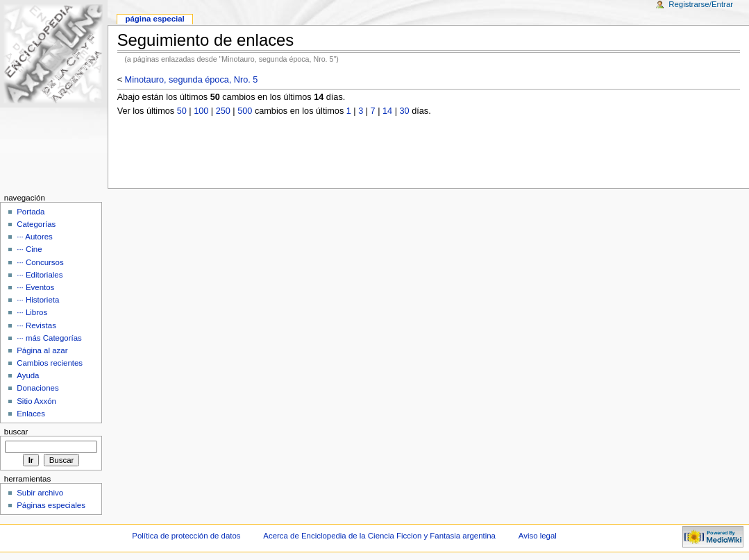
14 (387, 111)
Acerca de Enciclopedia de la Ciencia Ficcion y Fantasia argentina (379, 536)
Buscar (16, 432)
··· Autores (35, 237)
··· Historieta (38, 300)
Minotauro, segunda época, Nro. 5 (192, 80)
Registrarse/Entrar (701, 4)
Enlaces (31, 414)
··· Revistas (36, 325)
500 (245, 111)
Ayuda (28, 375)
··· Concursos (40, 262)
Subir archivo (40, 493)
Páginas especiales (51, 505)
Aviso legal (538, 536)
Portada (31, 212)
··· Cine (29, 249)
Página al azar (42, 350)
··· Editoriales (40, 275)
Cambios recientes (50, 363)
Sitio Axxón (36, 401)
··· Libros (32, 312)
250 (223, 111)
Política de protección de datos (186, 536)
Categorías (36, 224)
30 (405, 111)
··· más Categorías (49, 338)
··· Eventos (35, 287)
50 (182, 111)
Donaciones (38, 388)
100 (201, 111)
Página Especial (154, 19)
